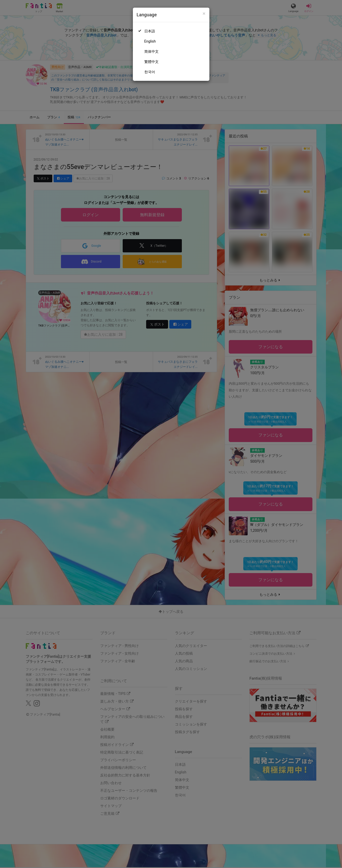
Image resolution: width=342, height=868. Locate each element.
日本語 (150, 31)
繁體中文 (151, 62)
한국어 (150, 72)
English (150, 41)
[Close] (204, 14)
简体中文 (151, 51)
